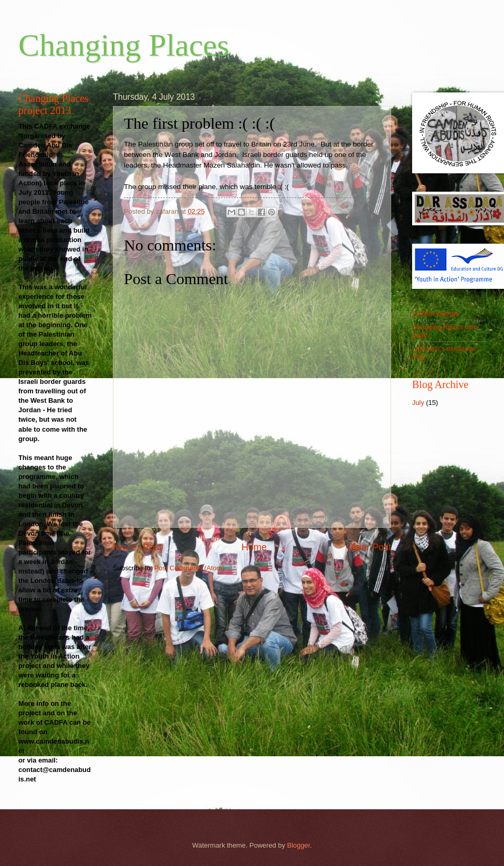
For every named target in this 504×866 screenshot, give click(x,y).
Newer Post (137, 547)
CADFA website (435, 314)
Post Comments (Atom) (190, 568)
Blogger (299, 845)
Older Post (369, 547)
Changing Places (124, 45)
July (418, 403)
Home (254, 547)
